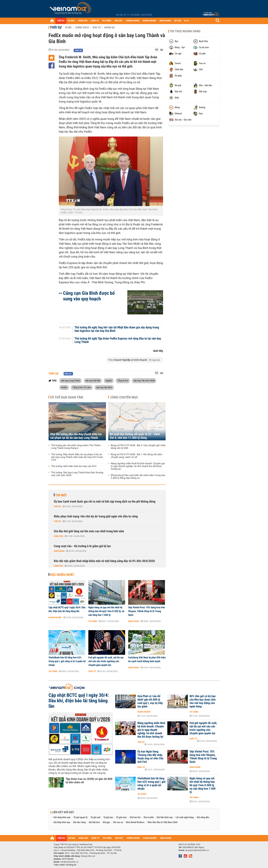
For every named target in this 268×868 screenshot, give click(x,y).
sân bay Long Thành (71, 381)
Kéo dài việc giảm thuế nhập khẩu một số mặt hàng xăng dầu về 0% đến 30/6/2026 (104, 561)
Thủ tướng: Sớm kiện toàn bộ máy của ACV (74, 466)
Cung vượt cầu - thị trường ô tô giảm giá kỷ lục (82, 546)
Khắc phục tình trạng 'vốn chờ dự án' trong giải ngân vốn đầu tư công (96, 516)
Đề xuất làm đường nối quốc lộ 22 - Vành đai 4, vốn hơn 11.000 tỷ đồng (135, 436)
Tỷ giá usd (95, 817)
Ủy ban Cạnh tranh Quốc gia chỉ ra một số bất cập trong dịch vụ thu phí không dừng (105, 502)
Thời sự (56, 27)
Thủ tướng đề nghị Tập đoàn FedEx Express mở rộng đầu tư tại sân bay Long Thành (118, 340)
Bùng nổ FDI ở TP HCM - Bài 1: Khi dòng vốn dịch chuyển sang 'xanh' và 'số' (136, 456)
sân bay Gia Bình (104, 387)
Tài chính (93, 621)
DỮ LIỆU (178, 21)
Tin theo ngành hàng (185, 31)
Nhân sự (109, 28)
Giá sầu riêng (79, 822)
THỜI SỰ (61, 21)
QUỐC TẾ (95, 21)
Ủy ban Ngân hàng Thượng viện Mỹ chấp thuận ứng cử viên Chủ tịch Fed (150, 757)
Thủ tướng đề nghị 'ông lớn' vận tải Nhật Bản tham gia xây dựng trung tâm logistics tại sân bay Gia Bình (117, 329)
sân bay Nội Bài (93, 381)
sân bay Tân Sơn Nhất (144, 381)
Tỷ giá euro (121, 817)
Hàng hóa (58, 536)
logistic (109, 381)
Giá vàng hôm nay (62, 817)
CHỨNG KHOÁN (133, 21)
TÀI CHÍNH (107, 21)
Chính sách (82, 28)
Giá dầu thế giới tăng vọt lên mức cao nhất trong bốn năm (89, 531)
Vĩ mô (68, 28)
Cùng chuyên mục (124, 397)
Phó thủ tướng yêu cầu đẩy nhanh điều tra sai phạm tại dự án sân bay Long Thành (76, 436)
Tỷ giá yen (108, 817)
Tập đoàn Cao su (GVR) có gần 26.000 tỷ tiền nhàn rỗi (89, 781)
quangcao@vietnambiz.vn (197, 850)
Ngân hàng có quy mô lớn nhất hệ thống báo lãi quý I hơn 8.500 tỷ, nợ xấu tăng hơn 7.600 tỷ (106, 611)
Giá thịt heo (94, 822)
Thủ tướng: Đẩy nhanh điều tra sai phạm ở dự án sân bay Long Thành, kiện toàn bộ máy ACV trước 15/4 (77, 457)
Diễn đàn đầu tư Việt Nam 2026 (162, 822)
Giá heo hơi (135, 817)
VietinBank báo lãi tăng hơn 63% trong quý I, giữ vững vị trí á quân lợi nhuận (67, 661)
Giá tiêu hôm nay (165, 817)
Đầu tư (97, 28)
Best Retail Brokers (135, 822)
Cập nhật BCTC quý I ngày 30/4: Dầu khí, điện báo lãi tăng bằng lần (67, 609)
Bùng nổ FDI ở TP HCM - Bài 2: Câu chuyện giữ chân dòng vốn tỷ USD (138, 447)
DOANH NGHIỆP (149, 21)
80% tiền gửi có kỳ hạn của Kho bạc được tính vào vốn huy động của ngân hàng (203, 701)
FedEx (64, 387)
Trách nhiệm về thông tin (65, 865)
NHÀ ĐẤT (118, 21)
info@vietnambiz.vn (69, 862)
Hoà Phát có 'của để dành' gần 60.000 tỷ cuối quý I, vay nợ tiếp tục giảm (150, 701)
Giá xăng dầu (203, 817)
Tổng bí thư (123, 381)
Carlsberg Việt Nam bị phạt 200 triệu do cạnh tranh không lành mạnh (147, 659)
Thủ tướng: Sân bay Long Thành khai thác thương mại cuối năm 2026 (77, 474)
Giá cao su (118, 822)
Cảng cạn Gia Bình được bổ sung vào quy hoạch (89, 296)
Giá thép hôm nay (62, 822)
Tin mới (61, 495)
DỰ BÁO (71, 21)
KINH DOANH (165, 21)
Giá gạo (106, 822)
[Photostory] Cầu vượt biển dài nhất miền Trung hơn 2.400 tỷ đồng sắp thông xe (138, 477)
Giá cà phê (149, 817)
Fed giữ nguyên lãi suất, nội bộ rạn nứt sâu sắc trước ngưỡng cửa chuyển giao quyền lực (106, 661)
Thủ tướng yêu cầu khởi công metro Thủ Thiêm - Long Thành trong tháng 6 (76, 447)
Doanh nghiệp (55, 618)
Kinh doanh (59, 551)
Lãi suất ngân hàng (185, 817)
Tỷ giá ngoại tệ (81, 817)
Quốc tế (92, 671)
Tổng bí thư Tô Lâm (82, 387)
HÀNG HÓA (83, 21)
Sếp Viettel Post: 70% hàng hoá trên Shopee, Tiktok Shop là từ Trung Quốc (147, 611)
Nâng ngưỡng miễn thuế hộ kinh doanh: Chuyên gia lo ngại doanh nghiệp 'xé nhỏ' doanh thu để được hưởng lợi (138, 466)
